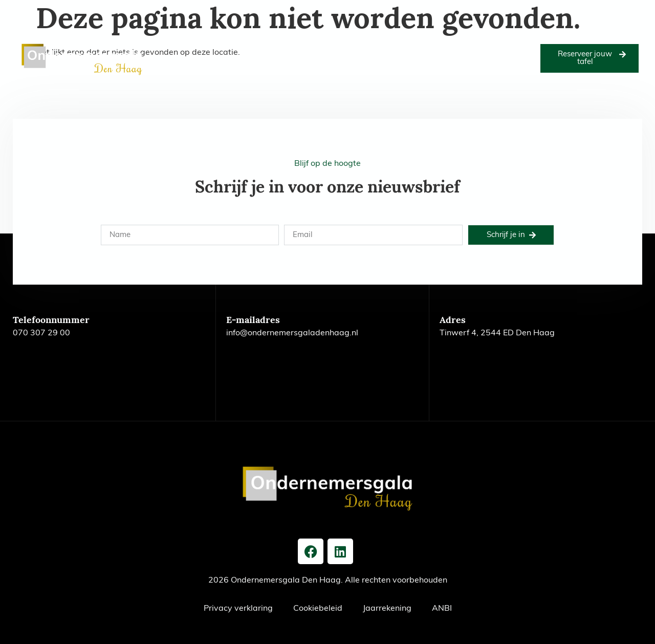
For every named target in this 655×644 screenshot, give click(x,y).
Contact (344, 70)
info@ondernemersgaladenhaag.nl (292, 333)
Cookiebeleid (318, 609)
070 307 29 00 (41, 333)
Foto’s (308, 46)
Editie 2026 (203, 46)
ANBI (442, 609)
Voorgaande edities (417, 46)
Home (165, 46)
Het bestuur (479, 46)
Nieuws (521, 46)
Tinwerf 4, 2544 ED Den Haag (497, 333)
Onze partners (351, 46)
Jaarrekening (387, 609)
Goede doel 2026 (260, 46)
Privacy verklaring (238, 609)
